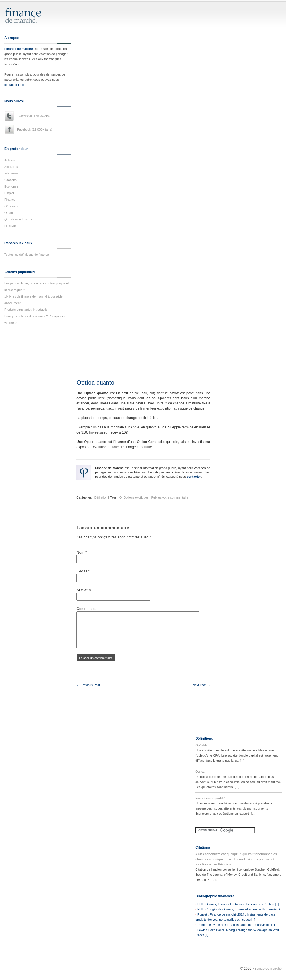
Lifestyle (10, 226)
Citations (10, 180)
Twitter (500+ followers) (33, 116)
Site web (84, 590)
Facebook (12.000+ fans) (35, 129)
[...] (242, 761)
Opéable (201, 745)
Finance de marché (19, 49)
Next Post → (202, 685)
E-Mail (83, 571)
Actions (9, 160)
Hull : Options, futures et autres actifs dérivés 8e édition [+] (238, 904)
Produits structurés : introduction (27, 310)
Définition (101, 497)
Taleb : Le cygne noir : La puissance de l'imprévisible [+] (236, 925)
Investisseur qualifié (210, 798)
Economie (11, 186)
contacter (194, 477)
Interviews (11, 173)
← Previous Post (88, 685)
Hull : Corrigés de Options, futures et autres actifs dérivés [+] (239, 909)
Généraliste (12, 206)
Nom (82, 552)
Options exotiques (136, 497)
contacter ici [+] (15, 85)
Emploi (9, 193)
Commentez (86, 609)
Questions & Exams (18, 219)
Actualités (11, 167)
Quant (9, 213)
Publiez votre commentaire (170, 497)
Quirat (200, 772)
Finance (10, 200)
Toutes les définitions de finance (27, 255)
